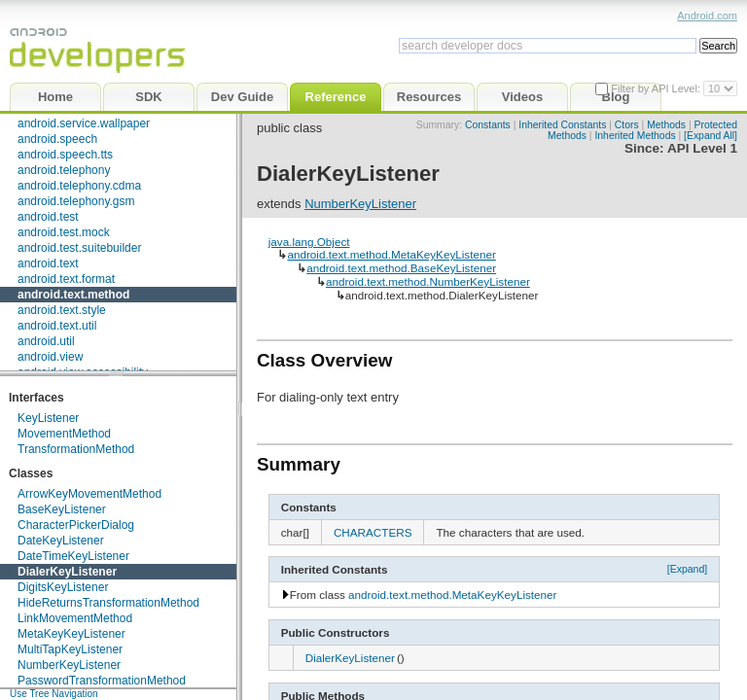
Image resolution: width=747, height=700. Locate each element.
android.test (48, 217)
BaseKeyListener (62, 509)
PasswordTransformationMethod (102, 681)
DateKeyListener (61, 541)
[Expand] (688, 569)
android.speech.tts (65, 155)
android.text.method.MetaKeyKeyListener (391, 254)
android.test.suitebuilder (79, 248)
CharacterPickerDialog (76, 525)
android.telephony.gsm (76, 201)
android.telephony (64, 170)
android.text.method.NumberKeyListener (428, 281)
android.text (48, 263)
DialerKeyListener (67, 572)
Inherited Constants (562, 125)
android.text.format (66, 279)
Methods (666, 125)
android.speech (57, 139)
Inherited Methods (635, 136)
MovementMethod (64, 434)
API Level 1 (702, 148)
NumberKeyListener (69, 665)
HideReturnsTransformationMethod (108, 603)
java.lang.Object (309, 242)
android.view (50, 357)
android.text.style (62, 310)
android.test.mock (64, 232)
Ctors (627, 125)
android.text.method (73, 295)
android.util (46, 341)
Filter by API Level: (657, 88)
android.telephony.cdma (79, 186)
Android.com (707, 16)
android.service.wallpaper (84, 123)
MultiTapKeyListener (70, 649)
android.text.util (57, 326)
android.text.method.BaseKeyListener (401, 268)
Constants (488, 125)
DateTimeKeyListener (73, 556)
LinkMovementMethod (75, 618)
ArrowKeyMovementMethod (89, 494)
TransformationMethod (76, 449)
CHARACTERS (373, 532)
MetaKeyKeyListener (71, 634)
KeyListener (48, 418)
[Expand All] (711, 136)
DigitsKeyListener (63, 587)
